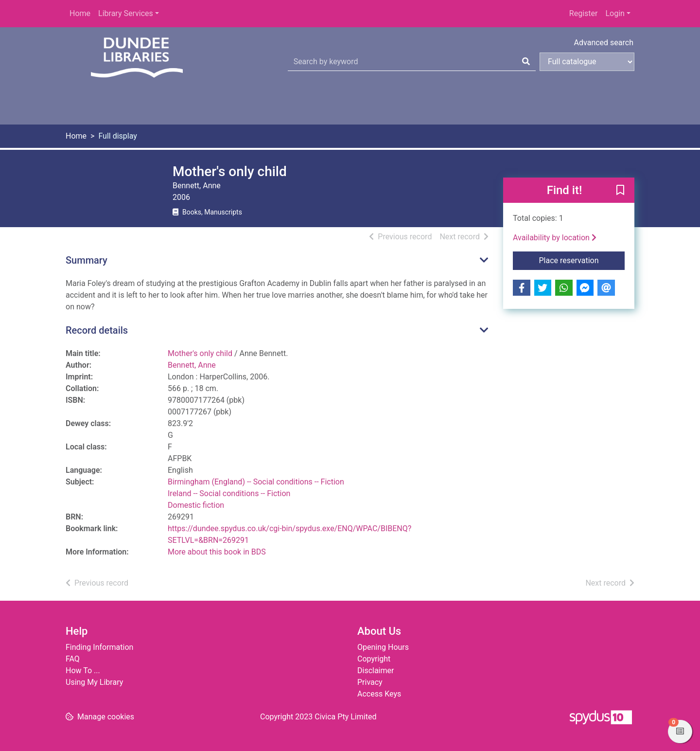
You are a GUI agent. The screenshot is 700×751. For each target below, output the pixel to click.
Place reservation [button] (582, 260)
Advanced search (604, 43)
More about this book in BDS (217, 552)
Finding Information (99, 647)
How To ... (83, 671)
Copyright (374, 659)
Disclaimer (376, 671)
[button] (620, 191)
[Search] (526, 62)
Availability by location (555, 238)
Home (80, 13)
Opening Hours (383, 647)
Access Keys (379, 694)
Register (584, 13)
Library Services (126, 13)
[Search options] (587, 62)
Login (615, 13)
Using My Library (94, 682)
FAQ (73, 659)
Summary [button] (87, 260)
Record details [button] (97, 330)
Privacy (370, 682)
